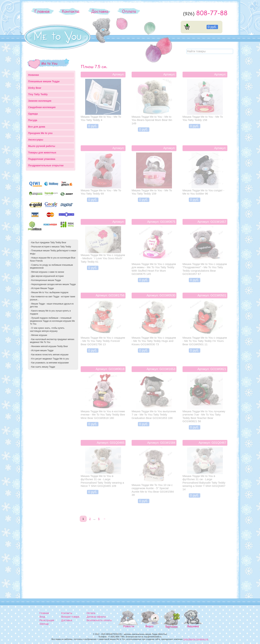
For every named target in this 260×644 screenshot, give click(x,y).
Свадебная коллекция (42, 107)
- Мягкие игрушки (38, 335)
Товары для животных (42, 153)
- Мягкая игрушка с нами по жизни (47, 272)
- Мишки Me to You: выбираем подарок (49, 292)
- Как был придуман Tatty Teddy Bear (48, 243)
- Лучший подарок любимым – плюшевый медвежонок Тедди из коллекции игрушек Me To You (52, 321)
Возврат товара (70, 617)
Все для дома (37, 127)
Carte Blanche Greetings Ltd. (196, 639)
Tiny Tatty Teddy (38, 94)
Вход (42, 617)
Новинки (34, 75)
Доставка (100, 11)
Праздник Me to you (40, 133)
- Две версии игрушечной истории (47, 276)
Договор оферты (96, 617)
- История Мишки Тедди (42, 288)
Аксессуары (36, 140)
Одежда (33, 114)
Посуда (33, 120)
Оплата (129, 11)
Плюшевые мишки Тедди (44, 81)
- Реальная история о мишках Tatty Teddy (50, 247)
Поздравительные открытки (46, 165)
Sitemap (44, 624)
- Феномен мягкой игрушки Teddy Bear (49, 346)
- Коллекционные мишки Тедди (45, 280)
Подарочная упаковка (42, 159)
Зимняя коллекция (40, 101)
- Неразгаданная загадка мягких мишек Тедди (53, 284)
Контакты (71, 11)
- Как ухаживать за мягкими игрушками (49, 363)
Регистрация (47, 620)
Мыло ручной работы (42, 146)
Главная (42, 11)
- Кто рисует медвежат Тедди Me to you (49, 359)
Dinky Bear (35, 88)
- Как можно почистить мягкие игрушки (49, 355)
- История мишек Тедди (42, 350)
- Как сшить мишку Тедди (42, 367)
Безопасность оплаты (99, 620)
